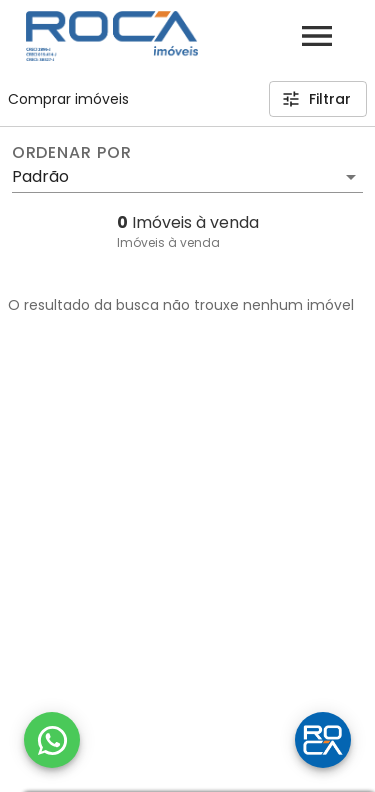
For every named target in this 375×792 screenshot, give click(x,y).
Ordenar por (72, 153)
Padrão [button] (40, 176)
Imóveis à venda (168, 242)
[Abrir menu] (317, 36)
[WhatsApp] (52, 740)
